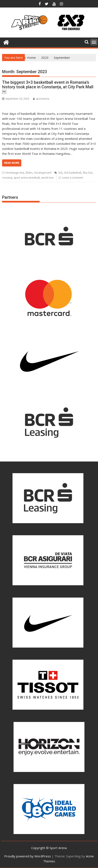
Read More (12, 163)
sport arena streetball (27, 178)
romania (7, 178)
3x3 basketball (73, 173)
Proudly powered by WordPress (28, 856)
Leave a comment (73, 178)
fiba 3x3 (87, 173)
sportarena (41, 99)
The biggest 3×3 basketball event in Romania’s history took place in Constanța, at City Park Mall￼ (48, 87)
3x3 (60, 173)
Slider (29, 173)
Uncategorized (43, 173)
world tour (48, 178)
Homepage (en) (15, 173)
